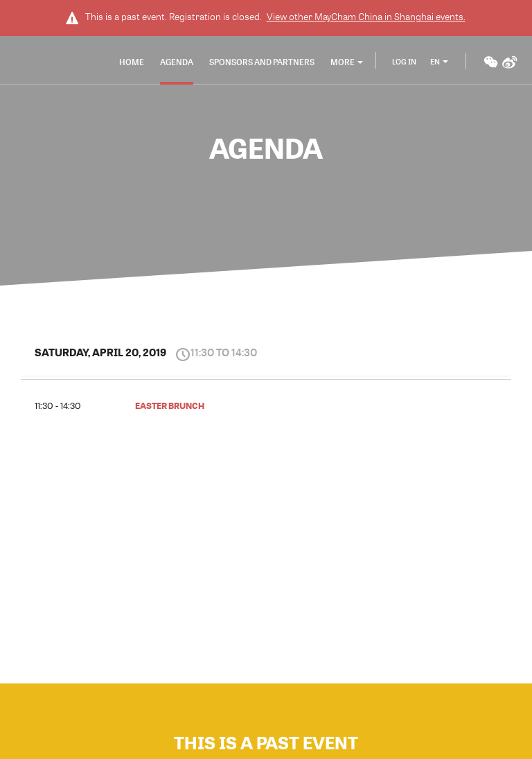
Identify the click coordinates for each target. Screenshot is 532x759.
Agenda (177, 62)
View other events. (366, 17)
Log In (404, 61)
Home (132, 62)
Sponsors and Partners (262, 62)
